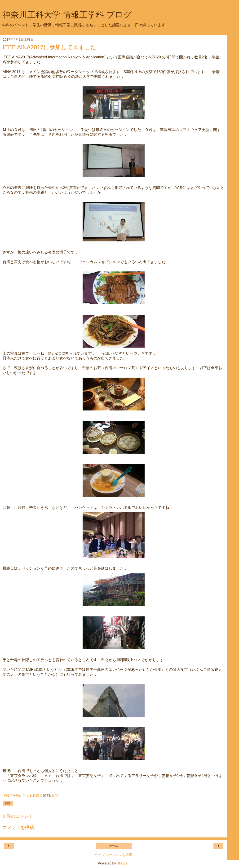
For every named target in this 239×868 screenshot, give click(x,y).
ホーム (114, 846)
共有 (8, 803)
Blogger (123, 863)
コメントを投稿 (18, 827)
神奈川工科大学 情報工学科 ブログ (67, 15)
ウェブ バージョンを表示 (114, 855)
